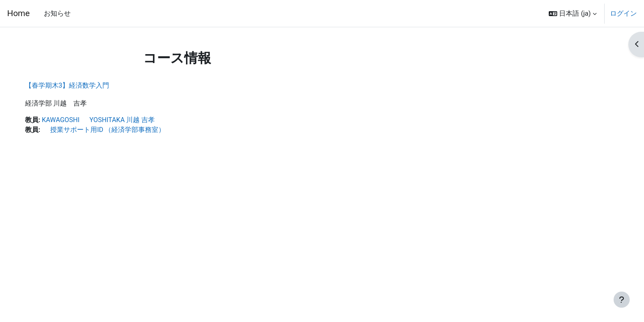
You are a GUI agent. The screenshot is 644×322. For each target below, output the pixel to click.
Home (18, 13)
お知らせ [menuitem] (57, 13)
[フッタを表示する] (622, 300)
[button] (573, 13)
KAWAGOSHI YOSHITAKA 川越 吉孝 (108, 120)
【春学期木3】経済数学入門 (76, 85)
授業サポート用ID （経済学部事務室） (113, 130)
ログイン (623, 13)
